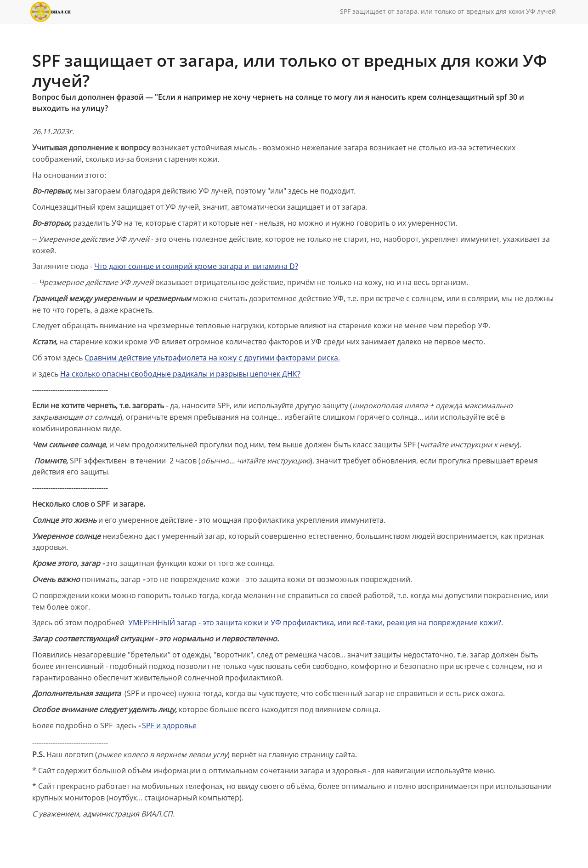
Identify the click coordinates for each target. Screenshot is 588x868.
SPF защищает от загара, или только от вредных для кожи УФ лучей (448, 11)
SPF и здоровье (169, 725)
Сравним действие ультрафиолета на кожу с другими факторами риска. (212, 358)
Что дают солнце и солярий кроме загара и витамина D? (196, 266)
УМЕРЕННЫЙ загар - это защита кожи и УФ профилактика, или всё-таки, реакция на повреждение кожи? (315, 622)
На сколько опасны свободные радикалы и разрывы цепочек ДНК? (180, 374)
